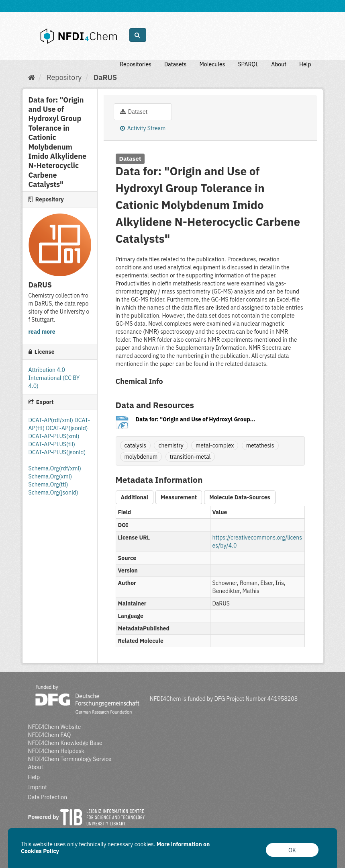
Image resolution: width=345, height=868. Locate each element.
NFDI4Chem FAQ (50, 735)
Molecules (212, 64)
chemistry (171, 445)
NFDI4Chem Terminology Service (70, 759)
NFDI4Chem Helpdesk (56, 751)
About (279, 64)
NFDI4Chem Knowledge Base (65, 743)
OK (292, 850)
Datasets (176, 64)
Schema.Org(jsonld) (53, 492)
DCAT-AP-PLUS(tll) (52, 444)
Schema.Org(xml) (50, 476)
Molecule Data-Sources (240, 497)
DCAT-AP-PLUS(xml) (54, 436)
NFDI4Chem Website (55, 727)
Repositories (136, 64)
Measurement (179, 497)
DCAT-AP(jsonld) (67, 428)
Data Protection (48, 797)
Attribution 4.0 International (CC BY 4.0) (54, 378)
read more (42, 332)
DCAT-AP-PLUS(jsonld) (57, 452)
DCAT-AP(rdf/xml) (52, 420)
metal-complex (215, 445)
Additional (135, 497)
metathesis (260, 445)
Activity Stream (143, 128)
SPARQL (248, 64)
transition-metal (190, 457)
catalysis (136, 445)
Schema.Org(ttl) (48, 484)
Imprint (38, 787)
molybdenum (141, 457)
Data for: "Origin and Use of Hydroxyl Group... (196, 419)
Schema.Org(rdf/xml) (55, 468)
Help (305, 64)
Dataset (134, 112)
